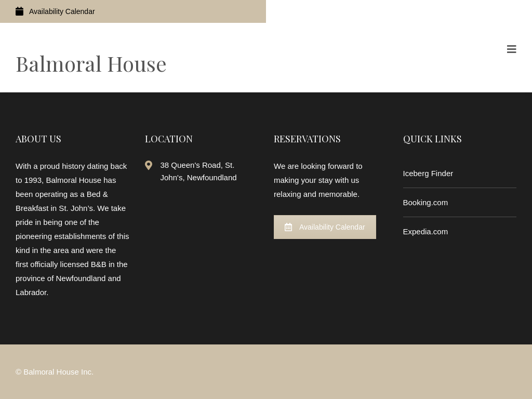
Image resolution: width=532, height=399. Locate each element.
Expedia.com (426, 231)
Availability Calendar (55, 11)
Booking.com (426, 202)
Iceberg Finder (428, 173)
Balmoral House (91, 63)
